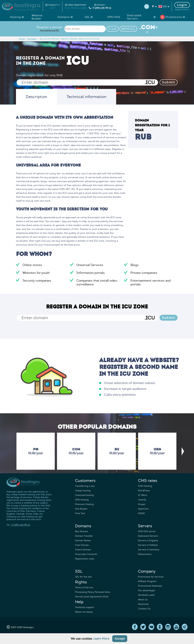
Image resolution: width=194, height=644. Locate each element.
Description (36, 97)
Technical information (86, 97)
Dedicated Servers (142, 17)
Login (182, 5)
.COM (147, 29)
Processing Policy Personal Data (93, 592)
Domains (66, 17)
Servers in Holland (148, 545)
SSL (90, 17)
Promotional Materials (150, 586)
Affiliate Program (147, 581)
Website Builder (37, 17)
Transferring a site (85, 486)
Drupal (142, 504)
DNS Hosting (82, 500)
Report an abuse (84, 612)
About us (143, 600)
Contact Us (144, 609)
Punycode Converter (86, 554)
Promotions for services (151, 577)
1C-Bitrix (143, 495)
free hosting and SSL (50, 30)
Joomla (142, 500)
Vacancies (143, 604)
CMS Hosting (145, 486)
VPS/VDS (114, 17)
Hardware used (146, 595)
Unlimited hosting (84, 495)
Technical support (85, 607)
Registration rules (85, 559)
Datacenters (145, 554)
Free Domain (82, 545)
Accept (120, 639)
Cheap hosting (83, 491)
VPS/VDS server (147, 531)
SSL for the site (83, 577)
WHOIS (128, 29)
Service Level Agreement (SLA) (92, 597)
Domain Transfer (84, 536)
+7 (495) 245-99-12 (100, 8)
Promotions (173, 17)
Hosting (18, 17)
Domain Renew (83, 541)
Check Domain (83, 550)
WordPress (144, 491)
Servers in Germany (149, 550)
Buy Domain (82, 531)
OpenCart (143, 509)
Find (113, 29)
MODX (141, 513)
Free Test (80, 513)
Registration (182, 10)
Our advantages (147, 590)
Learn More (101, 639)
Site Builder (81, 509)
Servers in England (148, 541)
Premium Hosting (84, 504)
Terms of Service (84, 588)
